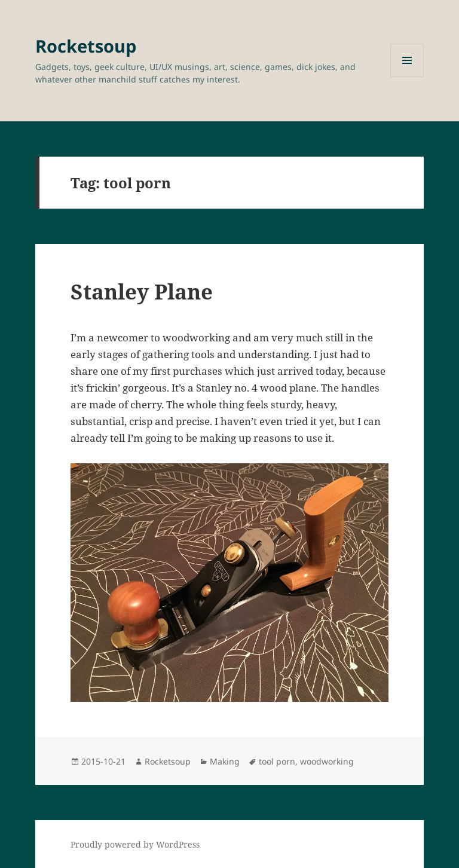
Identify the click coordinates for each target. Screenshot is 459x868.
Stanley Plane (142, 291)
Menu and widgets (407, 77)
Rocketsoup (86, 46)
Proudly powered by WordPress (135, 844)
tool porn (277, 761)
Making (225, 761)
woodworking (327, 761)
